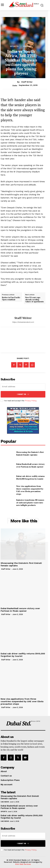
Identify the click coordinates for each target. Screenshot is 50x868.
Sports (14, 46)
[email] (23, 386)
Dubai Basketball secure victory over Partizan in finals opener (30, 465)
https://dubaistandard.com (23, 322)
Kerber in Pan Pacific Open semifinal (11, 299)
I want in (23, 394)
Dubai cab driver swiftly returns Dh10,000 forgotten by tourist (30, 477)
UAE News (5, 802)
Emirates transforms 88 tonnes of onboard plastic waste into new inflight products (30, 503)
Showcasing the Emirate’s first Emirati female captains (30, 453)
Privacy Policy (31, 401)
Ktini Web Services (23, 864)
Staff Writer (27, 82)
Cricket (28, 46)
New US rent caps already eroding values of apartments (35, 300)
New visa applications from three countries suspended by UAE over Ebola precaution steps (30, 490)
